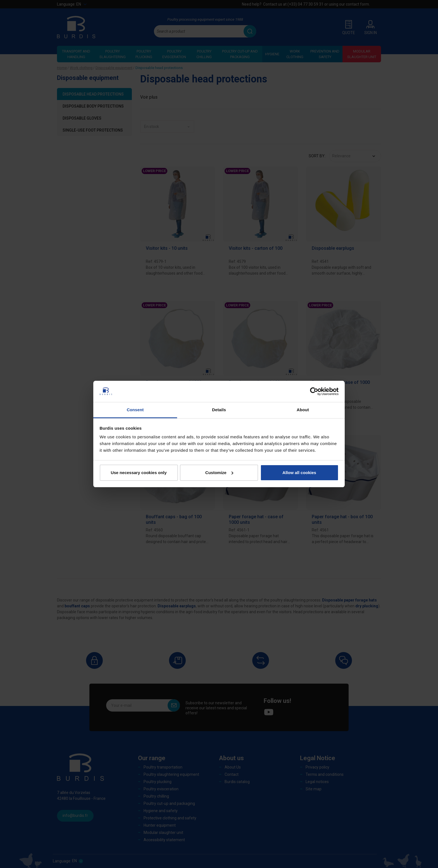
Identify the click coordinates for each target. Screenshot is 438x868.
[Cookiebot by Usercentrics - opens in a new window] (314, 391)
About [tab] (303, 410)
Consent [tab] (135, 410)
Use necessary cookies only (139, 473)
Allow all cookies (299, 473)
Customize (219, 473)
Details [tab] (219, 410)
